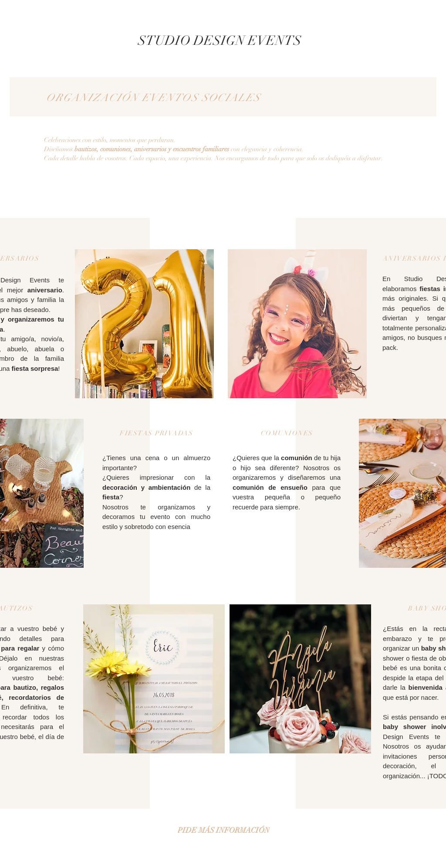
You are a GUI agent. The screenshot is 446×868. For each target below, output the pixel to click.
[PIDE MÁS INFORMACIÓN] (223, 830)
